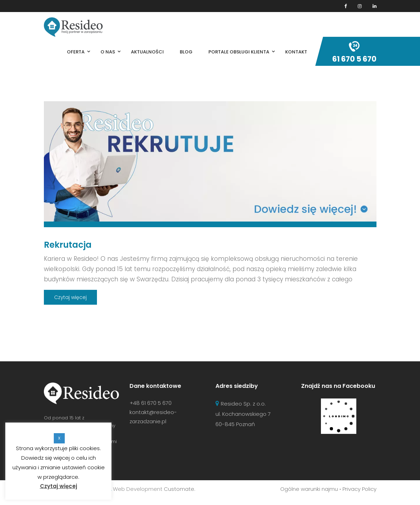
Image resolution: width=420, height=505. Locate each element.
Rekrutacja (68, 245)
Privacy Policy (359, 489)
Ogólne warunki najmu (309, 489)
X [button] (59, 438)
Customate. (180, 489)
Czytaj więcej (70, 297)
